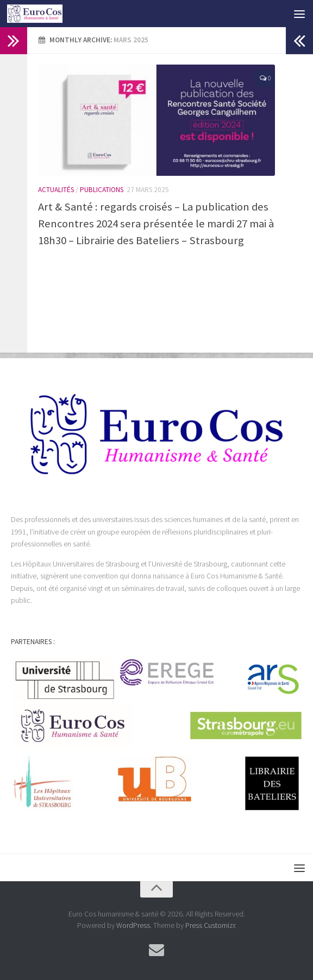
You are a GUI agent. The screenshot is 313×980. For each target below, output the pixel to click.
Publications (102, 190)
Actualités (56, 190)
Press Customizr (210, 925)
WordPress (133, 925)
